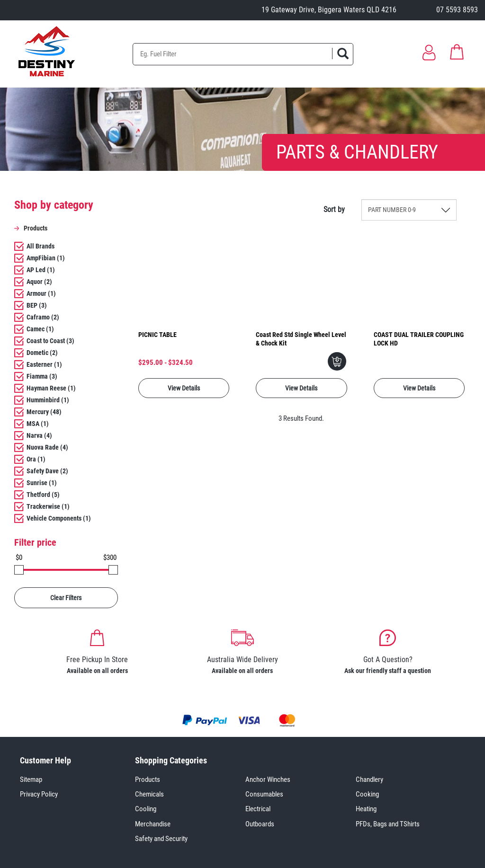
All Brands (40, 246)
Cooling (146, 809)
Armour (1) (41, 293)
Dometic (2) (42, 353)
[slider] (19, 570)
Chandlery (369, 779)
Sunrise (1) (42, 483)
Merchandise (153, 824)
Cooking (367, 794)
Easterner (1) (44, 364)
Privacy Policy (39, 794)
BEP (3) (37, 305)
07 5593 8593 (457, 10)
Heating (366, 809)
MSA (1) (38, 424)
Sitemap (31, 779)
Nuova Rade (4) (47, 447)
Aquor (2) (39, 282)
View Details (184, 388)
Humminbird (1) (48, 400)
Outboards (260, 824)
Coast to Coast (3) (50, 341)
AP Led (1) (41, 270)
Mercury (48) (44, 412)
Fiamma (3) (42, 376)
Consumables (264, 794)
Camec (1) (40, 329)
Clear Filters (66, 598)
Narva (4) (39, 435)
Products (148, 779)
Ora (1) (36, 459)
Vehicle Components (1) (59, 518)
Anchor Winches (268, 779)
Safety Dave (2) (47, 471)
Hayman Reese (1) (51, 388)
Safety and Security (161, 839)
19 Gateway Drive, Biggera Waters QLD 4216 (329, 10)
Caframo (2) (43, 317)
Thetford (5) (43, 495)
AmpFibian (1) (46, 258)
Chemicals (149, 794)
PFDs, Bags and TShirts (388, 824)
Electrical (258, 809)
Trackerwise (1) (48, 506)
